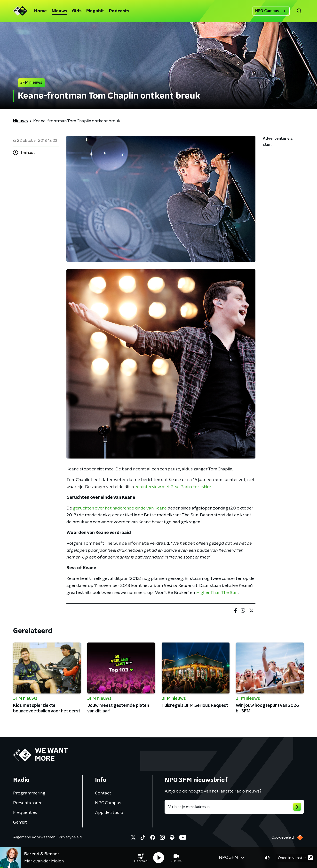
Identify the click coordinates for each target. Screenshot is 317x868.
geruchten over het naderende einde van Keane (120, 508)
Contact (103, 793)
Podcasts (119, 11)
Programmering (29, 793)
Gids (77, 11)
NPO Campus (271, 11)
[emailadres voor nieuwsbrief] (234, 807)
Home (40, 11)
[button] (141, 858)
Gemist (20, 822)
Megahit (95, 11)
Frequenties (25, 813)
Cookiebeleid (283, 837)
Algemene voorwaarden (34, 837)
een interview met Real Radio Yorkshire (173, 487)
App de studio (109, 813)
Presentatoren (28, 803)
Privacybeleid (70, 837)
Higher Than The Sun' (217, 593)
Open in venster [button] (295, 858)
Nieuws (59, 11)
